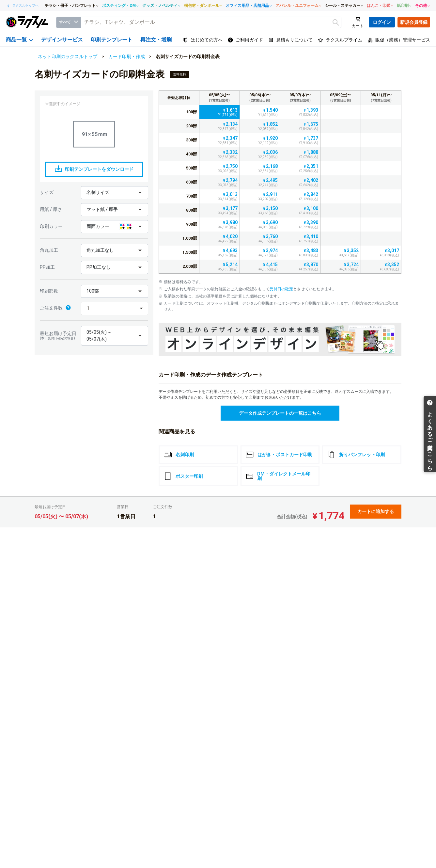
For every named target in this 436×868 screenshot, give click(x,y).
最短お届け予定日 (59, 336)
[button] (115, 193)
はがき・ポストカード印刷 (279, 455)
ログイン (382, 22)
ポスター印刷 (183, 476)
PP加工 (47, 267)
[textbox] (211, 22)
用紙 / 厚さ (51, 209)
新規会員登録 (414, 22)
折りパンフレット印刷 (356, 455)
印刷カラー (51, 226)
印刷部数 (49, 291)
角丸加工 (49, 250)
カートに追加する (376, 511)
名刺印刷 (179, 455)
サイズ (47, 192)
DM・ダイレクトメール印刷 (278, 476)
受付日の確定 (281, 289)
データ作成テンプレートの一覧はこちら (280, 413)
